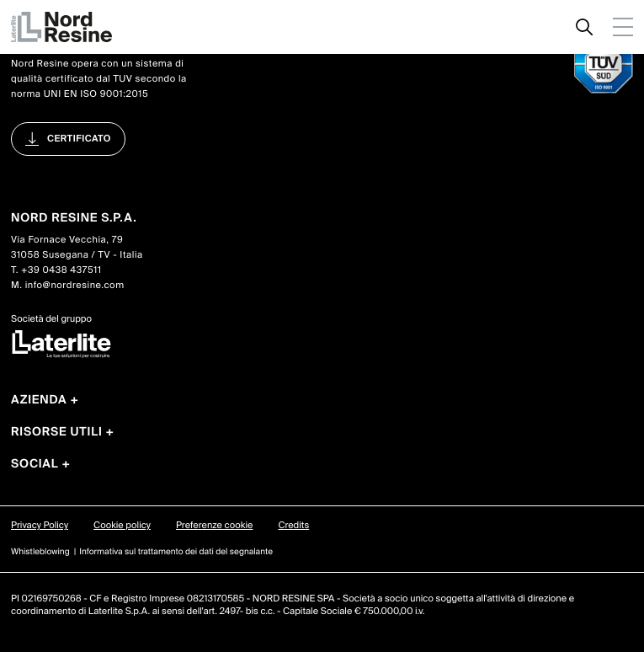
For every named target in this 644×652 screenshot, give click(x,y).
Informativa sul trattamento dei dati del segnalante (176, 552)
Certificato (79, 139)
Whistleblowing (40, 552)
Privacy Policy (40, 526)
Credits (293, 526)
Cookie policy (122, 526)
